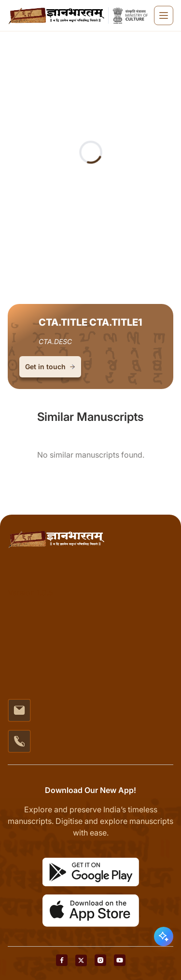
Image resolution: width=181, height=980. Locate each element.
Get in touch (50, 367)
